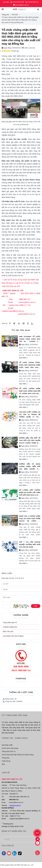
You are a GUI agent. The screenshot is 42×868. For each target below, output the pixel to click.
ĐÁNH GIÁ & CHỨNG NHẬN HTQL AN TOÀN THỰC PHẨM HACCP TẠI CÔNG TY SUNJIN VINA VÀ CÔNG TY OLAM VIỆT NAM (30, 519)
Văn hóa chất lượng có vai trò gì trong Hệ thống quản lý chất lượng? (30, 415)
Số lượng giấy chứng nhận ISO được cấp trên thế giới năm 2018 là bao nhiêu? (30, 493)
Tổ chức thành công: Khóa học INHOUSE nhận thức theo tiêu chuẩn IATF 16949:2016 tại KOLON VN (30, 365)
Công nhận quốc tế (10, 622)
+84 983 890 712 (32, 2)
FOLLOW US (8, 846)
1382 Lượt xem (29, 48)
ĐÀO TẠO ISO (8, 632)
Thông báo (6, 758)
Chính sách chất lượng (10, 748)
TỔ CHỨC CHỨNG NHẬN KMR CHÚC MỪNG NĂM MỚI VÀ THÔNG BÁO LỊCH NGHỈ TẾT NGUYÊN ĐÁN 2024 (30, 391)
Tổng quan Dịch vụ (9, 751)
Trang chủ (5, 15)
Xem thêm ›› (23, 358)
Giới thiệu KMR (7, 745)
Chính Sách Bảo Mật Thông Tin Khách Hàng (18, 755)
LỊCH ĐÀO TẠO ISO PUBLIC (13, 636)
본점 (3, 764)
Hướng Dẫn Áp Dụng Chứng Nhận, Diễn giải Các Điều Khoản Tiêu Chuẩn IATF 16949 (30, 467)
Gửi (36, 606)
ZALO (37, 833)
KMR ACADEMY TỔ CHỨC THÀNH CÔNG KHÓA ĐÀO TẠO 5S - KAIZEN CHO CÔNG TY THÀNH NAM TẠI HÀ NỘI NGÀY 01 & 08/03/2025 (30, 339)
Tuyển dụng (6, 761)
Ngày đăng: (7, 48)
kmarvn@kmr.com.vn (21, 5)
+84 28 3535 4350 (18, 2)
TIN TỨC (15, 15)
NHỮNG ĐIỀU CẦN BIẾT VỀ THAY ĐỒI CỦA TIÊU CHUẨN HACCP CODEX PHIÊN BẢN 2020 (30, 441)
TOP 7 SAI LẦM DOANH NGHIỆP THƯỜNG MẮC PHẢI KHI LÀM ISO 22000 (30, 545)
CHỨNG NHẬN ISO (10, 627)
